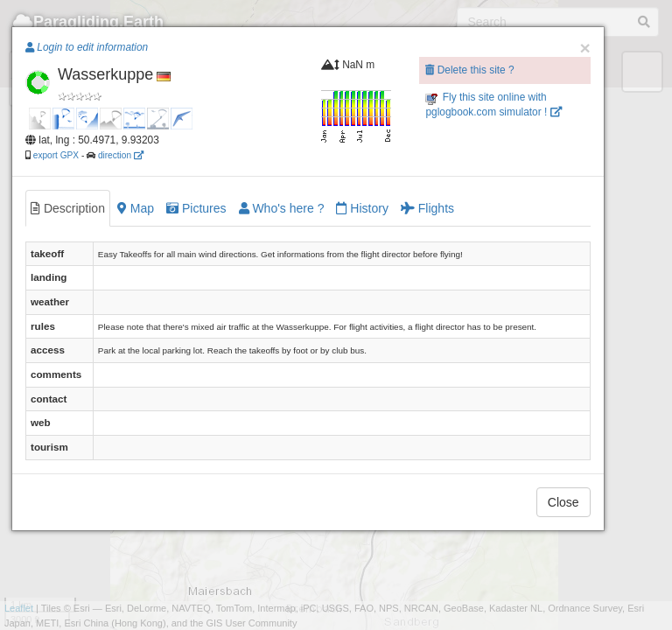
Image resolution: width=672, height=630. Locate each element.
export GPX (56, 155)
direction (121, 155)
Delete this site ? (469, 70)
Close (563, 502)
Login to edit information (87, 47)
